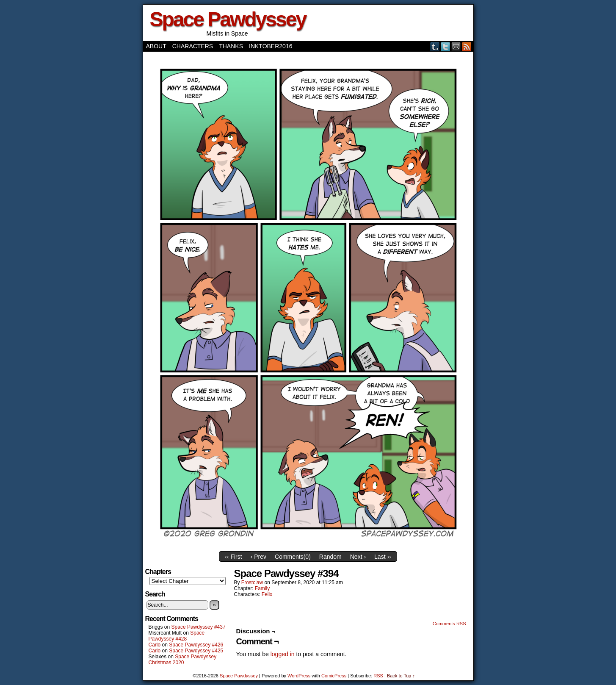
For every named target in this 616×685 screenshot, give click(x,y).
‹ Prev (258, 557)
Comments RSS (449, 624)
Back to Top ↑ (401, 676)
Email (456, 46)
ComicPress (334, 676)
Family (262, 588)
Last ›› (383, 557)
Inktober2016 (271, 46)
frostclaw (252, 582)
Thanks (231, 46)
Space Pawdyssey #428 (177, 636)
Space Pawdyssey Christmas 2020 (183, 660)
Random (330, 557)
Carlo (155, 645)
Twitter (446, 46)
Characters (193, 46)
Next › (358, 557)
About (156, 46)
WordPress (299, 676)
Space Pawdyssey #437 (199, 627)
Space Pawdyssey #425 (196, 651)
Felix (267, 594)
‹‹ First (233, 557)
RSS (467, 46)
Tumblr (435, 46)
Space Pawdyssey (228, 19)
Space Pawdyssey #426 (196, 645)
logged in (283, 654)
